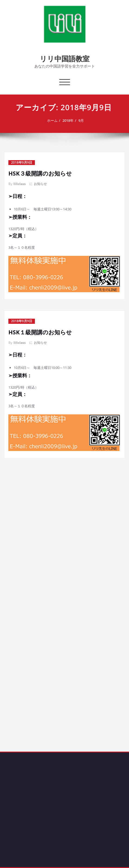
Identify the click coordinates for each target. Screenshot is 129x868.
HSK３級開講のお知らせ (40, 173)
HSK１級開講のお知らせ (40, 332)
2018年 (70, 120)
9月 (83, 120)
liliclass (20, 184)
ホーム (54, 120)
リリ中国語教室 (65, 59)
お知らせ (40, 184)
